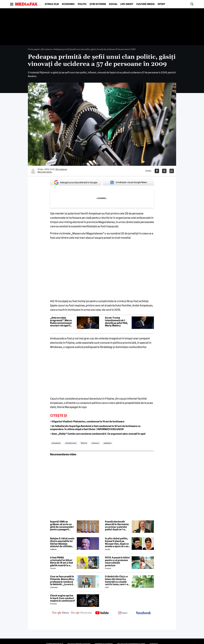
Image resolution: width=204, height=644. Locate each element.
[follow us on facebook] (144, 613)
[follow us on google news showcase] (81, 613)
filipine (84, 443)
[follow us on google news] (60, 613)
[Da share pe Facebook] (157, 171)
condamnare (71, 443)
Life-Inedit (127, 4)
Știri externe (98, 4)
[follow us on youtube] (102, 613)
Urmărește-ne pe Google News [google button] (128, 182)
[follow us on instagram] (123, 613)
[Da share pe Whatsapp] (172, 171)
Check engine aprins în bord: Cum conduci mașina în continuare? (63, 598)
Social (113, 4)
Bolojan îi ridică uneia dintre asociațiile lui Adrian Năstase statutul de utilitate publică (62, 542)
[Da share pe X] (164, 171)
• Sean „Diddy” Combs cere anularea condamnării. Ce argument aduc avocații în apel (98, 434)
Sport (161, 4)
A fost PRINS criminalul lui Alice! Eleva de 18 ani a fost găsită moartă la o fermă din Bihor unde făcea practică (62, 561)
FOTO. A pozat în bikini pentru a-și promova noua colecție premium (117, 561)
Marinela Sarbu (45, 172)
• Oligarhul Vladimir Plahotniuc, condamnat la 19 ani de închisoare (87, 422)
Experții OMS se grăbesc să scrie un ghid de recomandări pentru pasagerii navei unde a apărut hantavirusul (62, 526)
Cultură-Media (145, 4)
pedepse (107, 443)
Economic (68, 4)
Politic (82, 4)
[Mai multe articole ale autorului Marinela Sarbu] (33, 171)
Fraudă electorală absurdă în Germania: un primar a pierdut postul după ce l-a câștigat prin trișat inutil (117, 526)
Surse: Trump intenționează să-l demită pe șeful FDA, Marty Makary (116, 322)
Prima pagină (34, 49)
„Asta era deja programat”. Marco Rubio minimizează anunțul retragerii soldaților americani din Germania (62, 322)
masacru (95, 443)
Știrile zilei (52, 4)
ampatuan (56, 443)
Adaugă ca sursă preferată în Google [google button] (76, 182)
